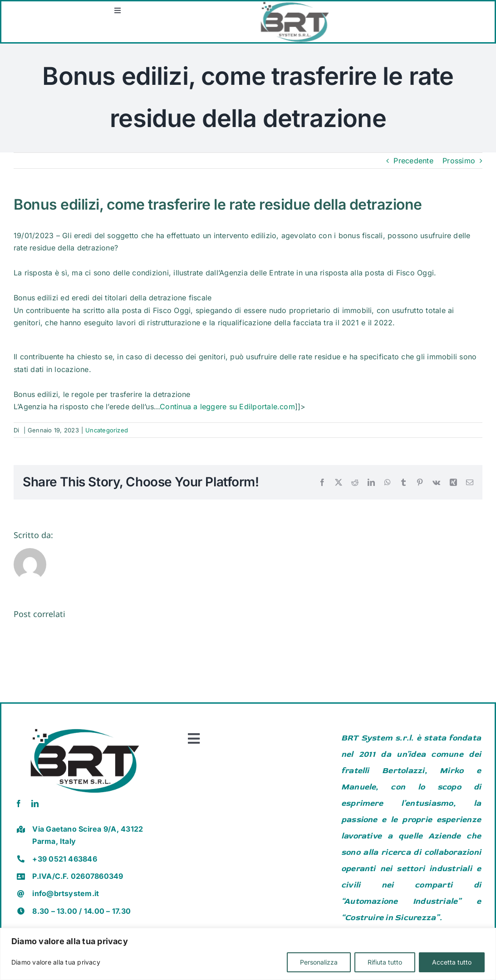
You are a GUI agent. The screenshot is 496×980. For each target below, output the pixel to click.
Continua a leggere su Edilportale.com (227, 407)
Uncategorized (107, 430)
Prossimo (459, 161)
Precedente (413, 161)
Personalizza (319, 962)
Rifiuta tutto (385, 962)
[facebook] (19, 804)
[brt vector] (85, 725)
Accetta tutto (452, 962)
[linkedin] (35, 804)
